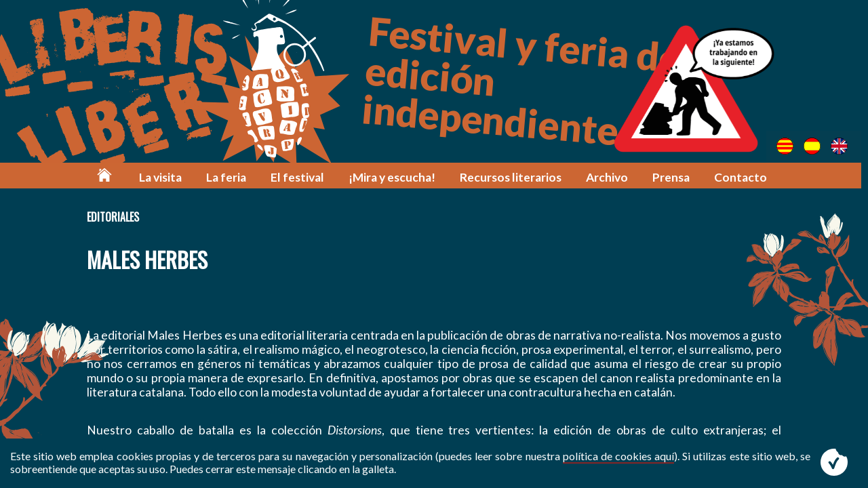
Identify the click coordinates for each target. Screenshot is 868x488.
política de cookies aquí (618, 456)
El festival (301, 178)
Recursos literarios (514, 178)
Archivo (610, 178)
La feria (231, 178)
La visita (165, 178)
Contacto (743, 178)
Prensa (674, 178)
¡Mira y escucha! (395, 178)
